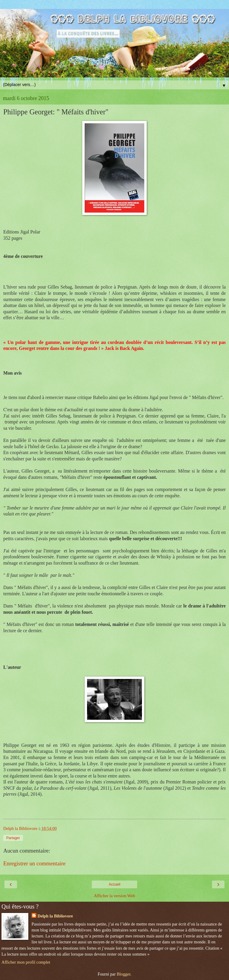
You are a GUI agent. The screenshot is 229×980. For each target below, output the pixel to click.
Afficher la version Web (114, 896)
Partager (13, 838)
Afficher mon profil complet (26, 962)
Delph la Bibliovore (55, 916)
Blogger (123, 974)
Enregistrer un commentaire (34, 863)
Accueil (115, 884)
